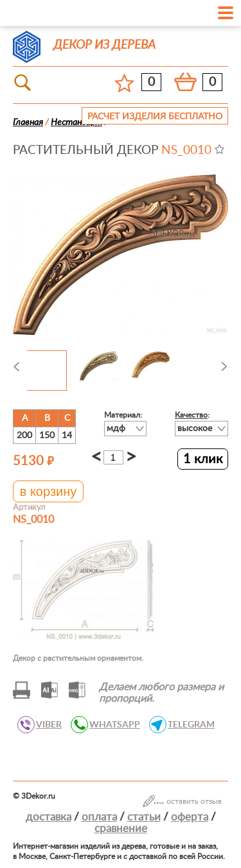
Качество (191, 415)
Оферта (190, 817)
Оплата (99, 817)
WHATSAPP (111, 725)
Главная (28, 123)
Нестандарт (76, 123)
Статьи (144, 817)
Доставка (49, 817)
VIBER (45, 725)
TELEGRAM (188, 725)
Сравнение (121, 829)
